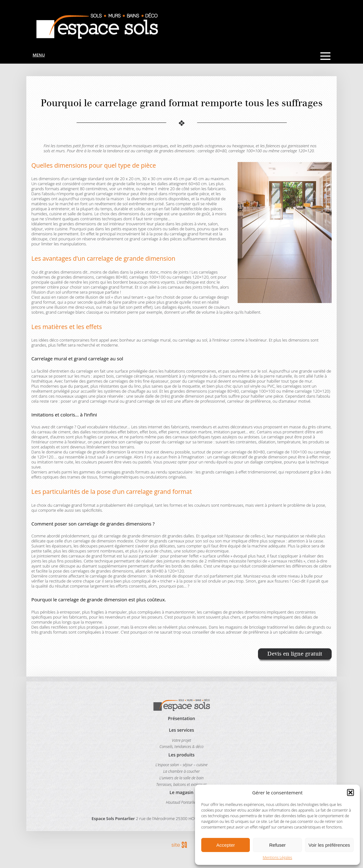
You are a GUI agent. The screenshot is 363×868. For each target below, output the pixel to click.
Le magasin (181, 792)
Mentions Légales (277, 858)
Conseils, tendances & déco (181, 747)
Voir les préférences (329, 845)
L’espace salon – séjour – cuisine (181, 765)
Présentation (181, 718)
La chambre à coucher (182, 771)
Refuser (278, 845)
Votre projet (181, 740)
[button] (350, 792)
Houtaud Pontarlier (181, 802)
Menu (39, 55)
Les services (181, 730)
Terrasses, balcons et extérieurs (181, 784)
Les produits (181, 755)
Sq (181, 845)
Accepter (226, 845)
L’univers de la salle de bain (181, 778)
